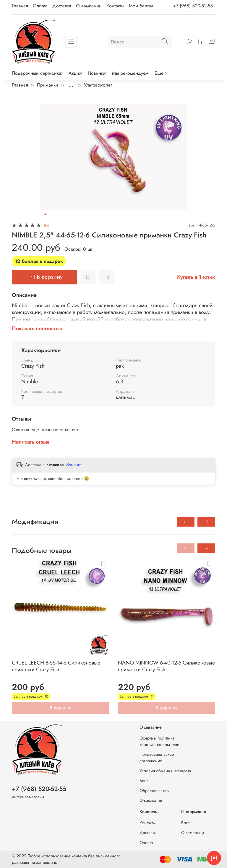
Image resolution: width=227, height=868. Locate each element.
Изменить (75, 465)
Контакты (115, 6)
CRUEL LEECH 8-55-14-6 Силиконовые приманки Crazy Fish (56, 666)
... (71, 85)
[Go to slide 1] (46, 214)
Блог (144, 781)
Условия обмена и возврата (165, 771)
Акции (75, 73)
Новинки (97, 73)
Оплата (40, 6)
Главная (20, 6)
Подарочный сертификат (37, 73)
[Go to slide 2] (50, 214)
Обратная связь (154, 791)
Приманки (48, 85)
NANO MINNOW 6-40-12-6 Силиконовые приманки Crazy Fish (166, 666)
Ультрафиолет (98, 85)
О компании (89, 6)
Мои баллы (141, 6)
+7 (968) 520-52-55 (193, 6)
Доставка (62, 6)
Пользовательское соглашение (157, 758)
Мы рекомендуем (130, 73)
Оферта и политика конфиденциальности (159, 741)
